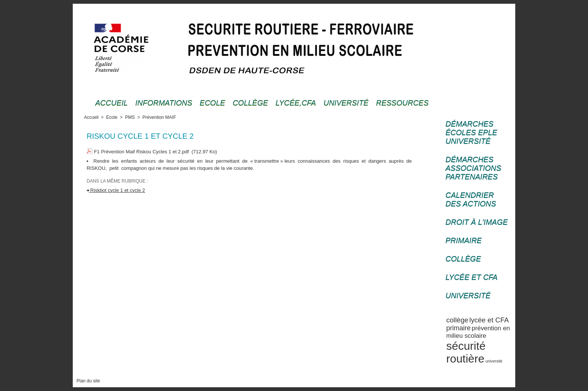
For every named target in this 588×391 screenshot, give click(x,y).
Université (346, 103)
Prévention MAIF (159, 117)
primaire (458, 328)
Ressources (402, 103)
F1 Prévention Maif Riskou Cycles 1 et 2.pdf (142, 152)
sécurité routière (466, 352)
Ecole (213, 103)
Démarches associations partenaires (473, 168)
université (494, 361)
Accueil (112, 103)
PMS (130, 117)
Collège (250, 103)
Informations (164, 103)
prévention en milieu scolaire (478, 332)
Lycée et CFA (472, 277)
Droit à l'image (477, 222)
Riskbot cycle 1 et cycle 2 (116, 190)
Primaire (464, 240)
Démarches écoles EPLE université (471, 132)
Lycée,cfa (296, 103)
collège (457, 320)
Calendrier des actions (471, 199)
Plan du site (88, 381)
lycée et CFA (489, 320)
